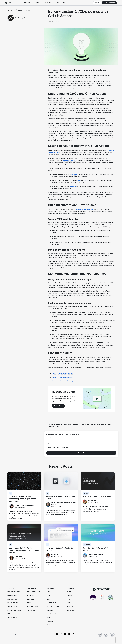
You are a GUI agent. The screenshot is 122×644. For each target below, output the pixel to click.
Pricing (64, 3)
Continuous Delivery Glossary (62, 381)
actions (73, 186)
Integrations (51, 610)
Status (49, 625)
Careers (69, 595)
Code (49, 595)
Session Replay (12, 606)
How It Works (31, 595)
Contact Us (70, 610)
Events (49, 617)
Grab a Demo (58, 406)
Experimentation (12, 595)
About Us (70, 592)
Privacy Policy (71, 606)
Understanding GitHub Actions (63, 374)
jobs (79, 180)
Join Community (52, 614)
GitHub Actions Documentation (63, 377)
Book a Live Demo (109, 3)
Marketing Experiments (14, 610)
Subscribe (81, 453)
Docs (58, 3)
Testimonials (31, 610)
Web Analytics (12, 614)
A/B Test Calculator (53, 606)
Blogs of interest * (52, 443)
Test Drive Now (12, 617)
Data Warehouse (12, 599)
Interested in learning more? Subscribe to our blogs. (63, 434)
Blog (48, 599)
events (75, 174)
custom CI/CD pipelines (84, 209)
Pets (68, 599)
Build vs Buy (31, 599)
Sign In (97, 3)
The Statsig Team (21, 18)
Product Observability (34, 592)
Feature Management (14, 592)
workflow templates (70, 160)
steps (86, 180)
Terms (69, 603)
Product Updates (52, 603)
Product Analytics (13, 603)
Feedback (50, 621)
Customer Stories (33, 606)
